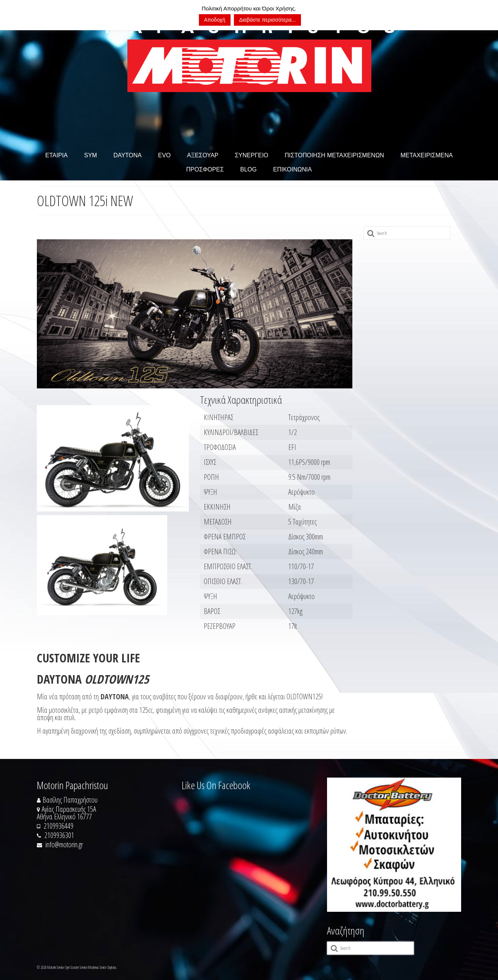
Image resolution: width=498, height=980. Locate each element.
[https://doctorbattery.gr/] (394, 845)
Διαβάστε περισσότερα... (267, 20)
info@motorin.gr (60, 844)
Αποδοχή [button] (215, 20)
